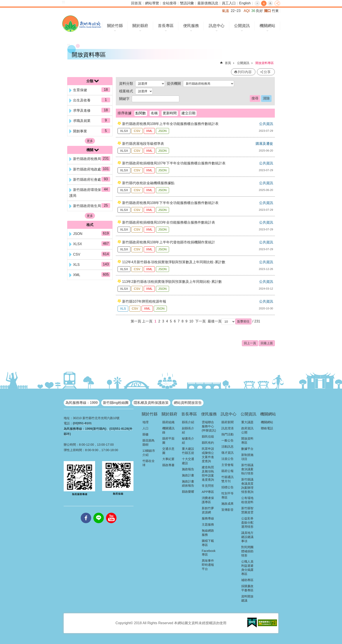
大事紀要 (168, 459)
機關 (90, 150)
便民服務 (191, 26)
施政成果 (227, 504)
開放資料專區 (265, 63)
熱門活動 (227, 434)
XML (149, 131)
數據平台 (247, 449)
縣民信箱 (208, 437)
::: (63, 2)
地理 (145, 422)
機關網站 (267, 26)
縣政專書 (168, 465)
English (245, 3)
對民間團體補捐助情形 (247, 551)
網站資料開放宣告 (188, 403)
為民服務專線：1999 (82, 403)
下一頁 (200, 321)
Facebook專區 (209, 553)
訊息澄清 (227, 428)
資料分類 (126, 83)
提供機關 (174, 83)
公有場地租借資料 (247, 500)
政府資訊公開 (247, 430)
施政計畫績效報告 (188, 483)
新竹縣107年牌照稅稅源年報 (144, 301)
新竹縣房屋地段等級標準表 (143, 144)
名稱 (154, 113)
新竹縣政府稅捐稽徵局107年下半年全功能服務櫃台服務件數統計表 (174, 163)
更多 (90, 141)
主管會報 (227, 465)
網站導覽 (152, 3)
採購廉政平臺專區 (247, 588)
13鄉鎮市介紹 (149, 453)
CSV (137, 131)
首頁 (228, 63)
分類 (90, 81)
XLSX (124, 131)
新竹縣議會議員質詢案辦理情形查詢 (247, 486)
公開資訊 (242, 26)
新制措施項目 (247, 457)
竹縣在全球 (149, 463)
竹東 (275, 11)
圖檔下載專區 (208, 543)
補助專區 (247, 580)
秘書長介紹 (188, 441)
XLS (123, 309)
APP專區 (208, 492)
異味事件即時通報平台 (208, 565)
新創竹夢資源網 (208, 510)
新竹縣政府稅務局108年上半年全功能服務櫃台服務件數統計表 (170, 124)
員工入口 (229, 3)
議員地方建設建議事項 (247, 537)
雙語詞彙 (187, 3)
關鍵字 (124, 99)
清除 (266, 98)
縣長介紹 (188, 422)
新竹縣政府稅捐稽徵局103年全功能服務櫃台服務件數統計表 (169, 222)
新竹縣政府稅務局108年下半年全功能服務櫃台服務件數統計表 (170, 203)
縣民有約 (208, 443)
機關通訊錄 (168, 430)
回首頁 (136, 3)
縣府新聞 (227, 422)
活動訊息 (227, 447)
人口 (145, 428)
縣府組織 (168, 422)
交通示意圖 (168, 451)
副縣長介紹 (188, 430)
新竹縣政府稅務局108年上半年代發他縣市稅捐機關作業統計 (169, 242)
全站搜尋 (169, 3)
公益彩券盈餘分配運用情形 (247, 523)
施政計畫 (188, 475)
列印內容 (245, 72)
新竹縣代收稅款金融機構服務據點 (148, 183)
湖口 (267, 11)
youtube (111, 513)
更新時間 (170, 113)
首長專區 (166, 26)
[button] (243, 321)
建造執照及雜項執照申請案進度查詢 (208, 473)
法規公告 (227, 459)
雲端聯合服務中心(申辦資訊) (209, 426)
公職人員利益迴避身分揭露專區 (247, 568)
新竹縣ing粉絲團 (116, 403)
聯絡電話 (267, 428)
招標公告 (227, 487)
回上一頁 (250, 343)
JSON (162, 131)
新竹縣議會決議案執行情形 (247, 469)
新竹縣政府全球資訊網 (82, 24)
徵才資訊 (227, 453)
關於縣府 (140, 26)
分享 (277, 3)
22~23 (236, 11)
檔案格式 (126, 91)
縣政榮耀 (188, 492)
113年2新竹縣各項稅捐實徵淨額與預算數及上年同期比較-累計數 (172, 282)
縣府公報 (227, 471)
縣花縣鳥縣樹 (149, 443)
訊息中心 (217, 26)
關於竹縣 (115, 26)
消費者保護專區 (208, 500)
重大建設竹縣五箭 (188, 451)
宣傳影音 (227, 510)
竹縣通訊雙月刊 (227, 479)
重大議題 (247, 422)
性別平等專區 (227, 495)
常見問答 (208, 486)
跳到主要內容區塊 (2, 2)
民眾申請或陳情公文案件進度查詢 (208, 455)
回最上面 (267, 343)
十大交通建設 (188, 461)
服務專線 (208, 518)
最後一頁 (215, 321)
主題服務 (208, 524)
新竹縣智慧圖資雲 (247, 510)
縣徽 (145, 434)
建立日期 (188, 113)
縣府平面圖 (168, 441)
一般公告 (227, 440)
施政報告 (188, 469)
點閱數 (141, 113)
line (99, 513)
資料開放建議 (247, 598)
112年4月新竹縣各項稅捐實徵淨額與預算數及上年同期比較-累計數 (174, 262)
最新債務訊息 (208, 3)
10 (191, 321)
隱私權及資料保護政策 (151, 403)
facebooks (86, 513)
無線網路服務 (208, 533)
